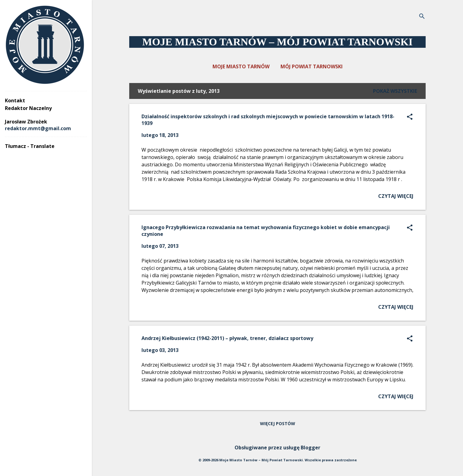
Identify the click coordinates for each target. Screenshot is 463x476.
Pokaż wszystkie (395, 91)
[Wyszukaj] (422, 17)
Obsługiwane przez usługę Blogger (277, 448)
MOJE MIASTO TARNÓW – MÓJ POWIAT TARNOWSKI (278, 42)
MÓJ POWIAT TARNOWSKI (312, 66)
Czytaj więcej (396, 196)
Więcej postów (278, 423)
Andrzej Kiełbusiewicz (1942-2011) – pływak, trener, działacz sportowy (227, 338)
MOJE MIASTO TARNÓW (241, 66)
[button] (410, 117)
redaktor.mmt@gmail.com (38, 128)
